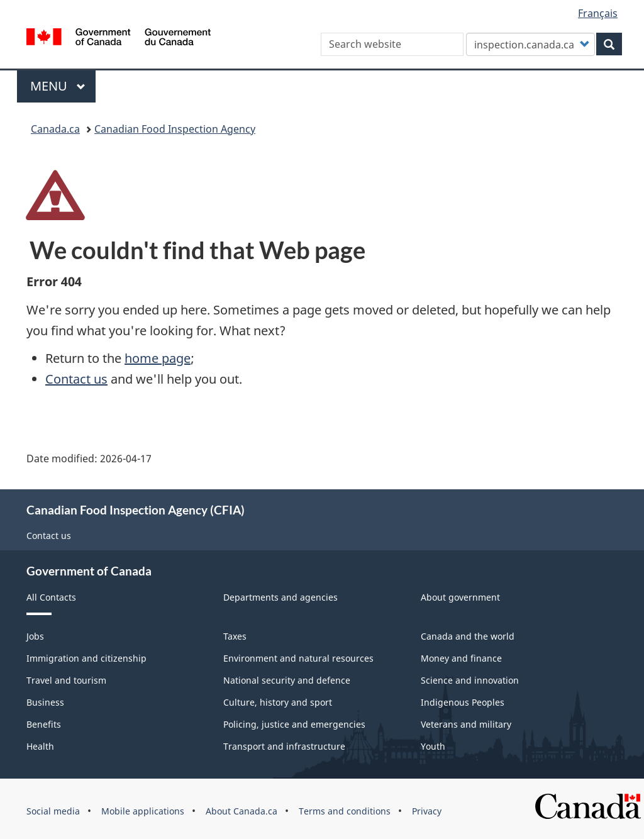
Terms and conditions (345, 811)
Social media (53, 811)
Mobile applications (143, 811)
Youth (433, 746)
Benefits (44, 724)
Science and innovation (470, 680)
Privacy (427, 811)
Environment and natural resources (298, 658)
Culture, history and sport (278, 702)
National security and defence (287, 680)
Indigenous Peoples (463, 702)
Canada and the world (468, 636)
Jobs (35, 636)
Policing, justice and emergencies (294, 724)
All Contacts (51, 597)
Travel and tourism (66, 680)
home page (158, 358)
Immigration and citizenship (86, 658)
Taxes (235, 636)
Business (45, 702)
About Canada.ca (241, 811)
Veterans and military (466, 724)
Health (40, 746)
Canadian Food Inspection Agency (175, 129)
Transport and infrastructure (284, 746)
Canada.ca (55, 129)
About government (460, 597)
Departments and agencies (280, 597)
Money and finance (461, 658)
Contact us (76, 379)
